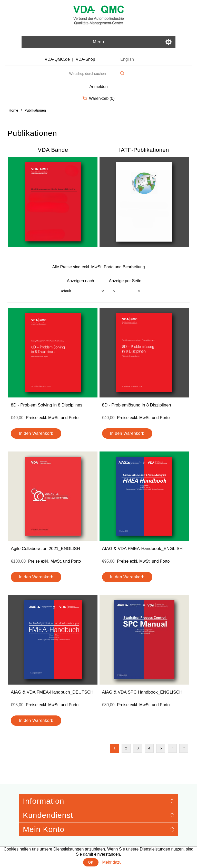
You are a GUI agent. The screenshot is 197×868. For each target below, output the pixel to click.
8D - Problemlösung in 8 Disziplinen (137, 405)
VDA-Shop (85, 59)
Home (13, 110)
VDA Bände (53, 150)
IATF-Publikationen (144, 150)
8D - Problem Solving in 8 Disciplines (47, 405)
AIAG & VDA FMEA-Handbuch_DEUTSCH (52, 692)
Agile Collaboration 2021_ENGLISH (45, 549)
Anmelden (99, 87)
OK (91, 862)
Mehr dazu (112, 862)
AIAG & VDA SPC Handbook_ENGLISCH (142, 692)
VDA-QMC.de (57, 59)
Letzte (184, 748)
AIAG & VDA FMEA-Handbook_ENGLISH (142, 549)
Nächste (172, 748)
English (127, 59)
